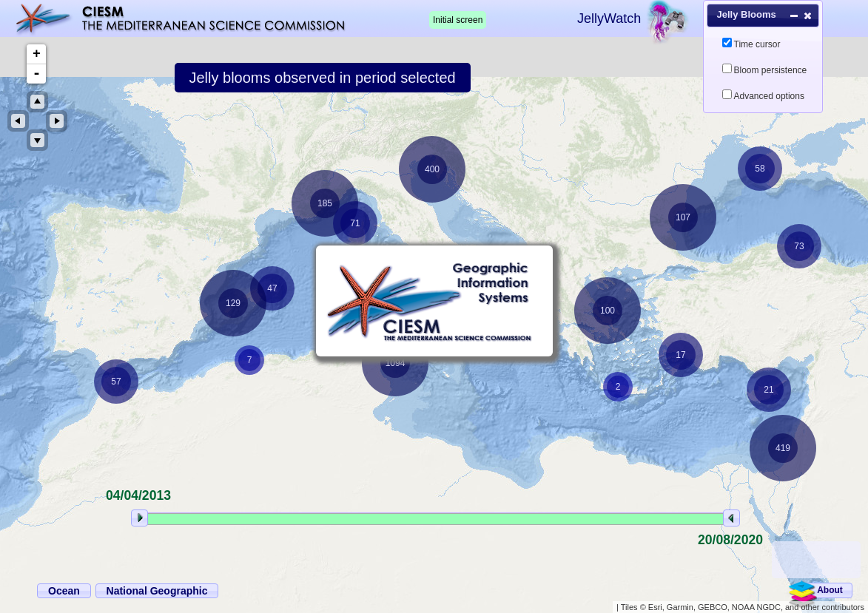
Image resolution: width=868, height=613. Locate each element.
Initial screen (458, 20)
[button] (829, 590)
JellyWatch (609, 18)
